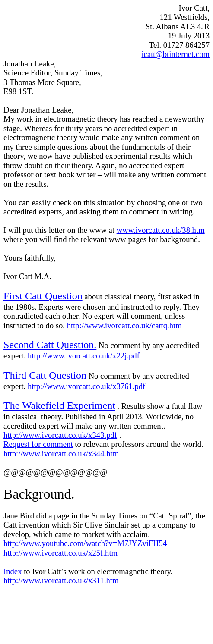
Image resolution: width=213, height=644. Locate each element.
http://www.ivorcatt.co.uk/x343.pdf (60, 435)
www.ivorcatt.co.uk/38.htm (161, 230)
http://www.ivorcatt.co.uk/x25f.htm (60, 553)
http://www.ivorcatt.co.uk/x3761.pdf (86, 386)
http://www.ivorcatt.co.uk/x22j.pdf (84, 356)
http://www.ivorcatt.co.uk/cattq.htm (124, 325)
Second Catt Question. (50, 345)
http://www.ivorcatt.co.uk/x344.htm (61, 454)
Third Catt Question (45, 375)
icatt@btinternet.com (175, 54)
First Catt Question (43, 296)
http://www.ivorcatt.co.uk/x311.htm (61, 580)
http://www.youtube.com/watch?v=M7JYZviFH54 (85, 543)
